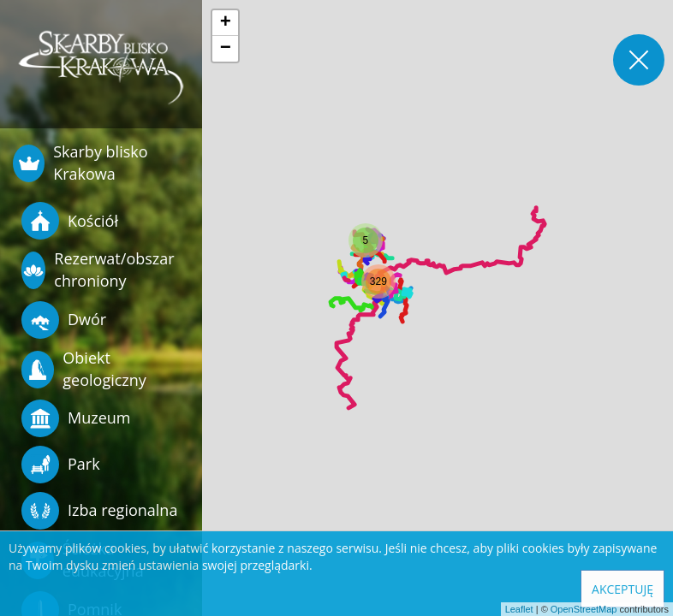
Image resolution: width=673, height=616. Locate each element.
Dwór (64, 320)
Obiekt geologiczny (84, 369)
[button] (366, 240)
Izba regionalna (99, 511)
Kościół (70, 221)
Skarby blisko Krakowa (80, 163)
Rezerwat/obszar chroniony (98, 269)
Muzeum (76, 418)
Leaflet (519, 609)
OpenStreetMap (584, 609)
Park (61, 465)
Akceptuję (622, 589)
